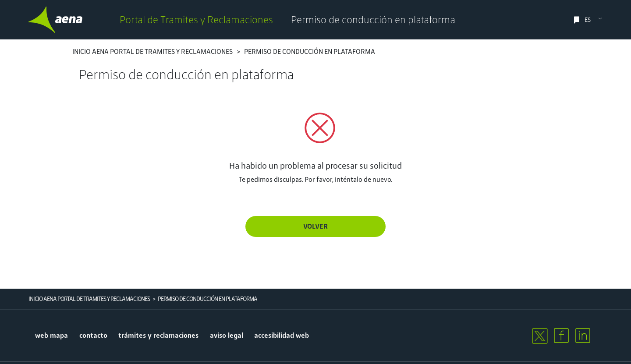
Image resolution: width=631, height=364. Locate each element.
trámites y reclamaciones (158, 335)
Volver (315, 226)
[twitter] (539, 336)
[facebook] (561, 336)
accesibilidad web (282, 335)
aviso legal (227, 335)
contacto (93, 335)
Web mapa (51, 335)
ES (588, 20)
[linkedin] (583, 336)
